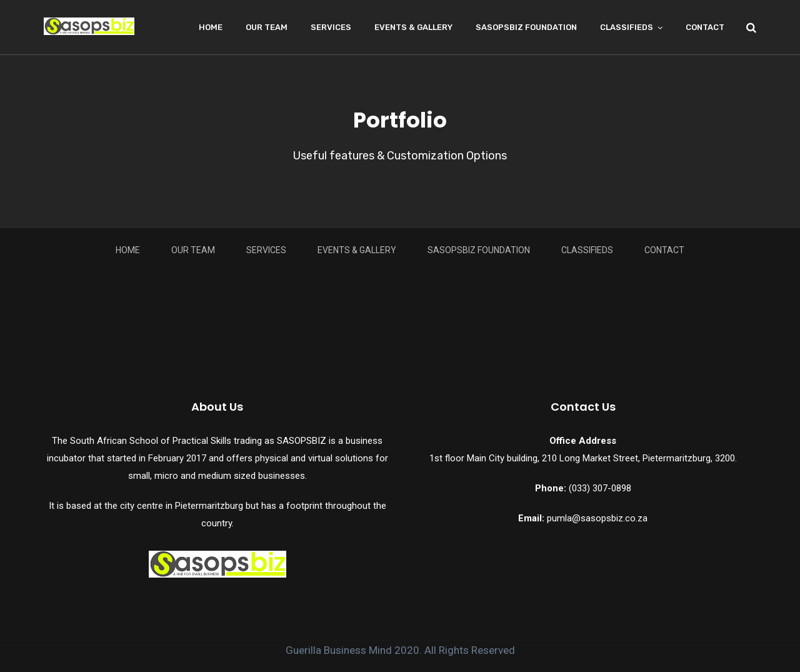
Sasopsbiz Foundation (526, 27)
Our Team (267, 27)
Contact (705, 27)
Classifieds (627, 27)
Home (211, 27)
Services (331, 27)
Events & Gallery (413, 27)
